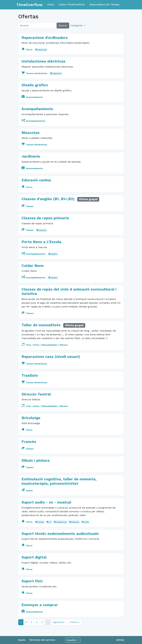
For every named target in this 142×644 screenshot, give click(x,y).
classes (42, 230)
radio (86, 522)
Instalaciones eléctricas (43, 61)
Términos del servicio (42, 640)
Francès (29, 442)
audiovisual (61, 522)
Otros (27, 49)
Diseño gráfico (35, 85)
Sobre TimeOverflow (72, 4)
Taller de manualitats (42, 325)
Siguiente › (59, 622)
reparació (42, 50)
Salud (27, 491)
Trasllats (30, 375)
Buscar (63, 25)
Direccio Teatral (36, 394)
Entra (51, 4)
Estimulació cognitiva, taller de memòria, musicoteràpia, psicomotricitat (59, 481)
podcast (75, 522)
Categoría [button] (77, 25)
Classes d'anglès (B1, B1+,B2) (48, 199)
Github (120, 640)
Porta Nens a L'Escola (41, 242)
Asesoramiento (32, 97)
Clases (28, 206)
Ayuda (22, 640)
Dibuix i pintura (36, 461)
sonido (41, 522)
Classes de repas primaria (45, 218)
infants (54, 254)
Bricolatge (31, 418)
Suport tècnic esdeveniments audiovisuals (60, 534)
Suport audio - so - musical (46, 502)
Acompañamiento (37, 109)
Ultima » (75, 622)
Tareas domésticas (35, 73)
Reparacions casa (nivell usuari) (51, 357)
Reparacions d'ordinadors (45, 38)
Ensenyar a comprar (40, 605)
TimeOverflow (29, 5)
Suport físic (32, 581)
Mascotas (31, 133)
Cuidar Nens (33, 266)
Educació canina (36, 180)
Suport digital (34, 557)
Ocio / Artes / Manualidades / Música (45, 345)
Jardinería (31, 156)
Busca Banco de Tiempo (105, 4)
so (50, 522)
